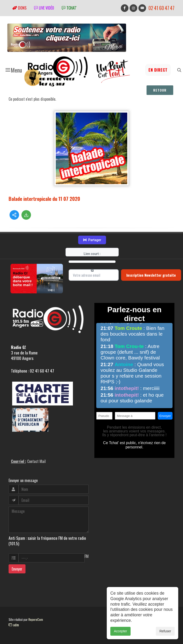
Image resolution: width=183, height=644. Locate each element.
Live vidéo (44, 8)
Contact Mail (36, 461)
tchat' (69, 8)
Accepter (120, 634)
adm (14, 625)
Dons (19, 8)
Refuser (165, 634)
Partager (92, 240)
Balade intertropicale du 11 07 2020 (44, 199)
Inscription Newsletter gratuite (151, 275)
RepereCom (36, 619)
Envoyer (17, 569)
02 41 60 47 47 (161, 8)
